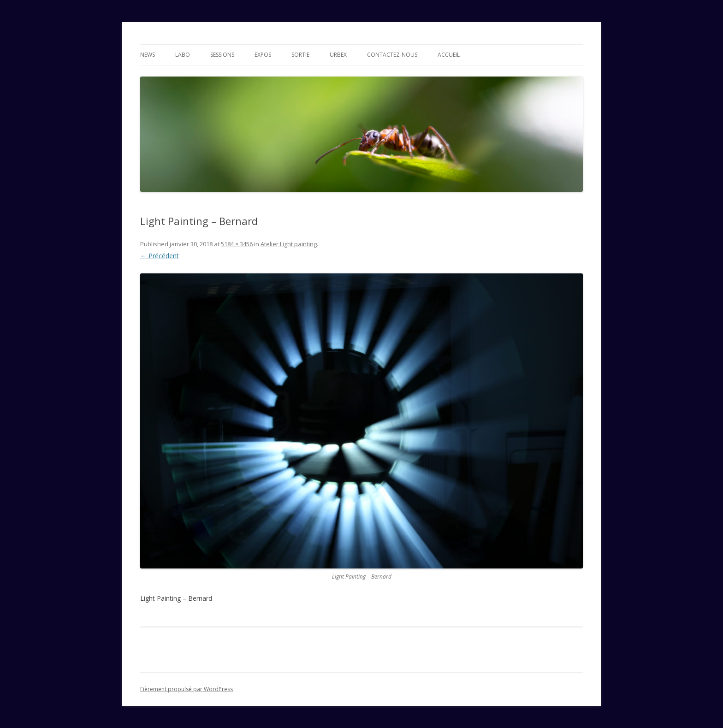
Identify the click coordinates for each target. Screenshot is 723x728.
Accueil (449, 55)
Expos (263, 55)
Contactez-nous (392, 55)
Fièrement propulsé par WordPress (187, 689)
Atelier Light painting (289, 244)
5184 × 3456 (237, 244)
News (148, 55)
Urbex (338, 55)
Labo (183, 55)
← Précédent (160, 256)
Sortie (300, 55)
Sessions (222, 55)
